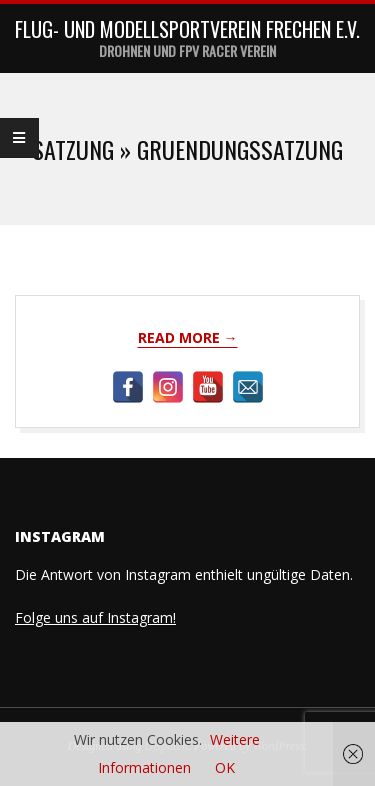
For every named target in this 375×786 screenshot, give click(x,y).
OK (225, 767)
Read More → (188, 337)
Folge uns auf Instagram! (95, 617)
